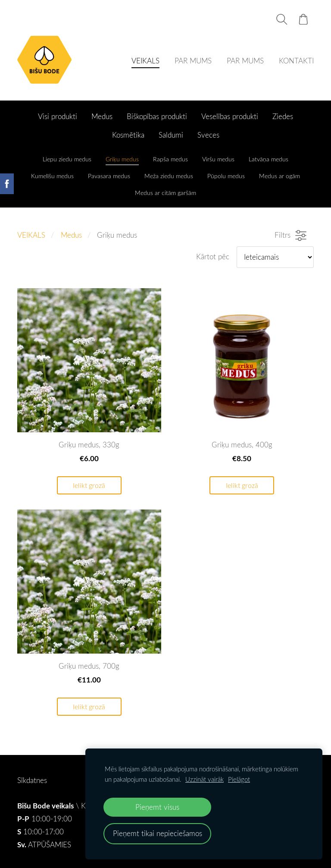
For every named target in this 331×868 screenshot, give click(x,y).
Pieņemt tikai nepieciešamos (158, 833)
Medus (71, 235)
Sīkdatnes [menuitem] (32, 780)
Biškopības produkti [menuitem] (157, 116)
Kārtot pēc (213, 256)
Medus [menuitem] (102, 116)
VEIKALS (31, 235)
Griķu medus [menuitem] (122, 159)
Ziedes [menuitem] (283, 116)
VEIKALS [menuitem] (145, 61)
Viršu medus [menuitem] (218, 159)
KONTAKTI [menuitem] (296, 61)
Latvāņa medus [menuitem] (269, 159)
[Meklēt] (282, 19)
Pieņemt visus (157, 807)
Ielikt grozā (89, 485)
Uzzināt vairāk (205, 779)
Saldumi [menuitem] (171, 135)
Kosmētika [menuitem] (128, 135)
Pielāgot (239, 779)
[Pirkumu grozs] (303, 19)
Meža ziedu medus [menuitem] (169, 176)
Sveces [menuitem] (208, 135)
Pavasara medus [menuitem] (109, 176)
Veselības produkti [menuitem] (230, 116)
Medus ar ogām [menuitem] (279, 176)
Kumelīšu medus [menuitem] (52, 176)
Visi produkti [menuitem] (58, 116)
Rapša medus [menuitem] (170, 159)
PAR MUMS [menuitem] (193, 61)
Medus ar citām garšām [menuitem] (165, 193)
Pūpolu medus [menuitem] (226, 176)
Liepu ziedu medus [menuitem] (67, 159)
